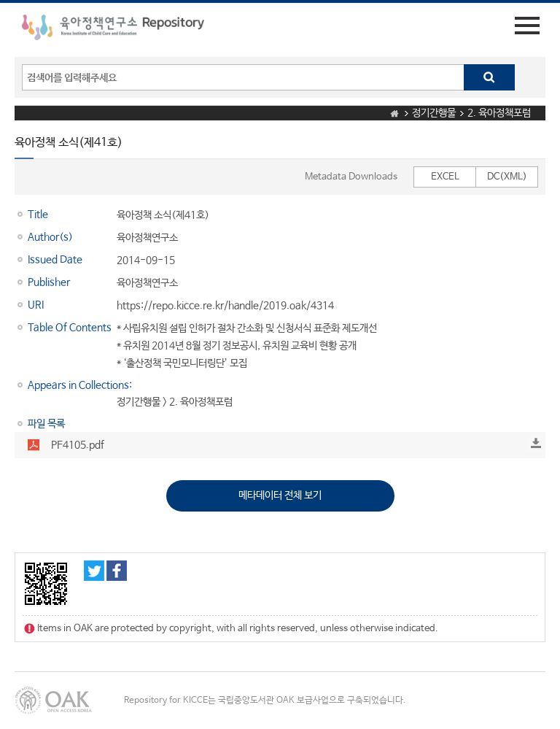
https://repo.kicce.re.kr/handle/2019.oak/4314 (225, 306)
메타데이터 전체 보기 (280, 495)
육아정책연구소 (147, 238)
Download (536, 443)
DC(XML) (507, 177)
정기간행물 (434, 113)
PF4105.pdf (78, 445)
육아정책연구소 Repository (113, 30)
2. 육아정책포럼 (499, 113)
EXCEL (445, 177)
